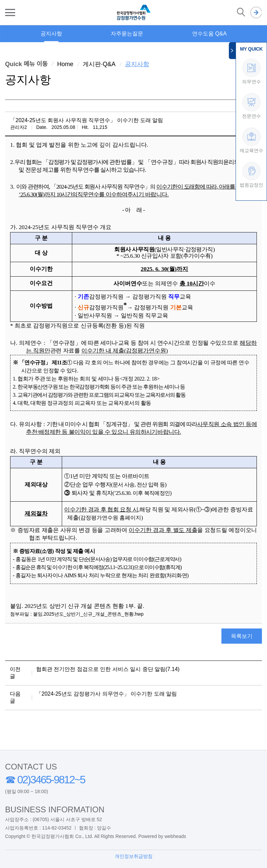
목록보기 (242, 636)
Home (65, 64)
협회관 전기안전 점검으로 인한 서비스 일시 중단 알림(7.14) (108, 669)
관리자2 (19, 127)
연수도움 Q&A (209, 34)
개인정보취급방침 (134, 856)
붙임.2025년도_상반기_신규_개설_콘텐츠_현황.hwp (88, 614)
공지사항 (51, 34)
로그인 (256, 13)
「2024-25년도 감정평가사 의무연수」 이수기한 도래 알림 (106, 694)
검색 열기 (241, 12)
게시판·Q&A (99, 64)
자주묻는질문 (127, 34)
